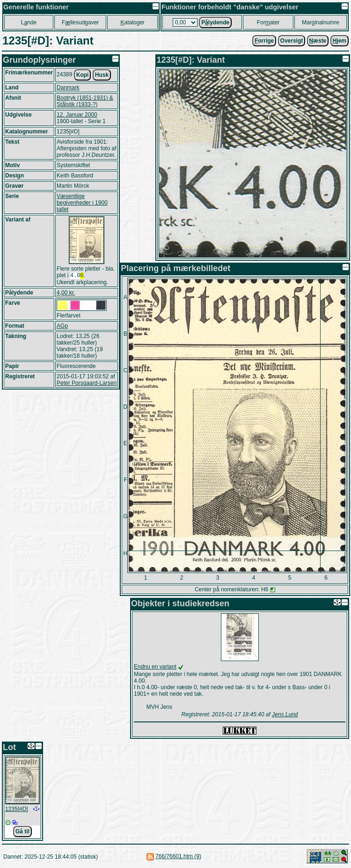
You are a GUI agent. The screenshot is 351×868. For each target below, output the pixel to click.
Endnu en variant (155, 667)
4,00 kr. (66, 294)
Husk (102, 75)
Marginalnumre (321, 22)
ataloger (132, 22)
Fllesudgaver (80, 22)
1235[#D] (17, 809)
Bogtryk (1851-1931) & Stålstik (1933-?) (85, 101)
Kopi (83, 75)
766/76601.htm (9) (178, 856)
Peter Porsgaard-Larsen (87, 384)
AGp (62, 327)
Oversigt (292, 41)
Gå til (22, 831)
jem (340, 41)
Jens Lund (285, 714)
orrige (264, 41)
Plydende (215, 22)
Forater (268, 22)
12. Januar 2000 (77, 115)
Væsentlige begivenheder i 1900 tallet (82, 203)
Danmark (68, 88)
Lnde (29, 22)
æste (318, 41)
